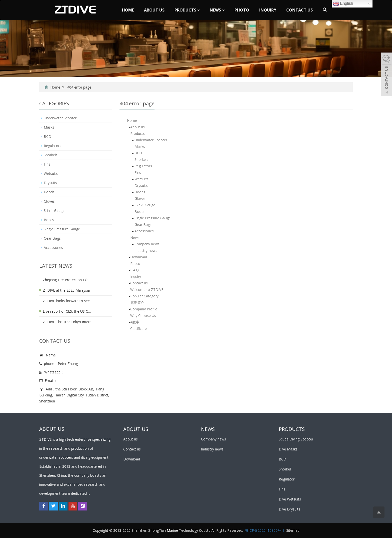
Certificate (138, 329)
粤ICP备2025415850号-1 (265, 530)
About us (154, 10)
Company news (147, 244)
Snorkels (141, 159)
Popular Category (144, 296)
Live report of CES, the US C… (67, 311)
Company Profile (144, 309)
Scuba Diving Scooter (296, 439)
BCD (138, 153)
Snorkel (285, 469)
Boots (139, 211)
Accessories (144, 231)
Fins (138, 172)
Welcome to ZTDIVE (147, 290)
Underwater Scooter (151, 140)
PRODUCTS (292, 429)
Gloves (140, 198)
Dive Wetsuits (290, 499)
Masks (140, 146)
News (217, 10)
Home (128, 10)
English (343, 4)
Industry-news (146, 250)
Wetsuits (141, 179)
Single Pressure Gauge (153, 218)
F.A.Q (134, 270)
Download (139, 257)
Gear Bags (143, 224)
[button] (198, 10)
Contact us (299, 10)
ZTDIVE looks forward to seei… (68, 301)
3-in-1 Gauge (145, 205)
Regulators (143, 166)
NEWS (208, 429)
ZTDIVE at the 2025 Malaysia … (68, 290)
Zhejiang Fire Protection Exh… (67, 280)
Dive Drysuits (289, 509)
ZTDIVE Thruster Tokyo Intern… (68, 322)
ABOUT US (136, 429)
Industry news (212, 449)
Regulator (287, 479)
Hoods (140, 192)
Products (187, 10)
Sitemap (293, 530)
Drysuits (141, 185)
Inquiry (268, 10)
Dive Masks (288, 449)
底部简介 (137, 303)
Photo (242, 10)
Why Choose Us (143, 316)
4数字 (135, 322)
